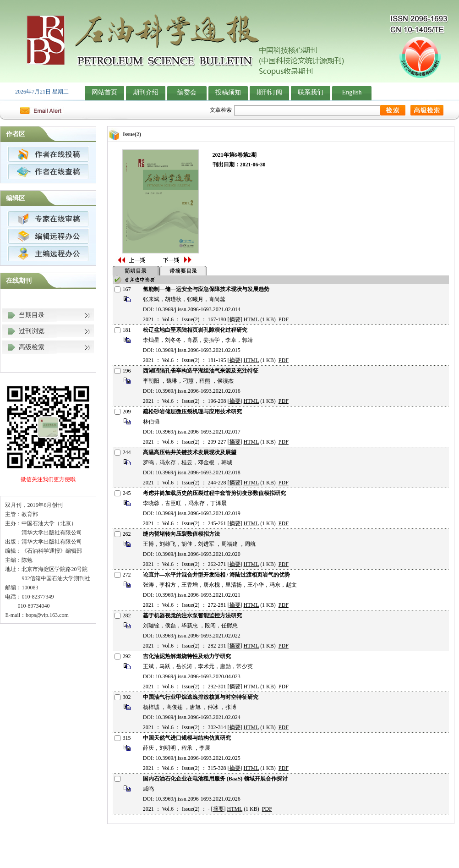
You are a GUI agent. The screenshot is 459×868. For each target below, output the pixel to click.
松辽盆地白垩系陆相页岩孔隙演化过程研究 (195, 330)
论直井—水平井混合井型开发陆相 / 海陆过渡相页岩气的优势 (216, 575)
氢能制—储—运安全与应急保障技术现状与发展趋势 (206, 289)
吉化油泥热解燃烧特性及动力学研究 (187, 656)
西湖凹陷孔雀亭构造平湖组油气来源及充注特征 (201, 371)
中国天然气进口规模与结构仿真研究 (187, 738)
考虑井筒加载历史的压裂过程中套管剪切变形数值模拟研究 (214, 493)
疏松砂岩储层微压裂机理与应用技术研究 (192, 412)
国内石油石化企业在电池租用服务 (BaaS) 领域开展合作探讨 (216, 779)
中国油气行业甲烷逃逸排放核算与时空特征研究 (201, 697)
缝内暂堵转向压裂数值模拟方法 (181, 534)
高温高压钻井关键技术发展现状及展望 (190, 452)
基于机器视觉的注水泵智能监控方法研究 (192, 615)
